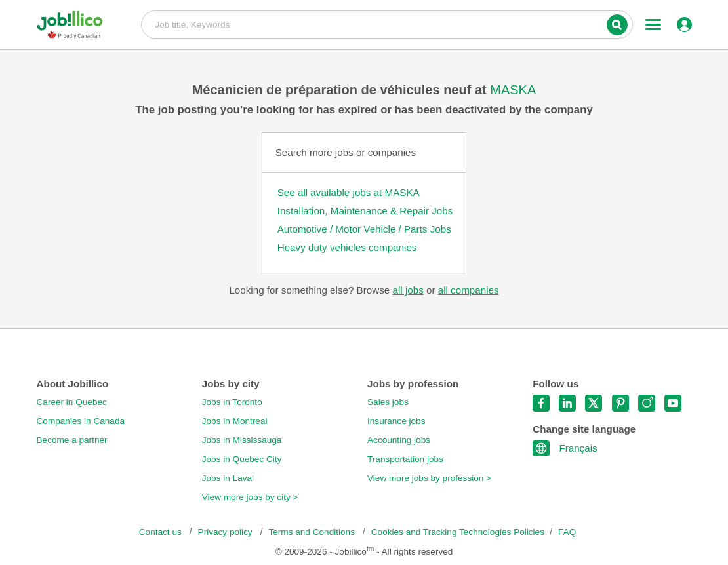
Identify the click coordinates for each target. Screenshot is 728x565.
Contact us (162, 532)
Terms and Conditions (313, 532)
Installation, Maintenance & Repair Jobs (365, 211)
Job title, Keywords (387, 24)
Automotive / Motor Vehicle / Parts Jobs (364, 229)
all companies (469, 290)
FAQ (567, 532)
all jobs (408, 290)
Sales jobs (388, 402)
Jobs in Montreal (235, 421)
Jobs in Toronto (232, 402)
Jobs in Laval (228, 478)
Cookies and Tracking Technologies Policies (458, 532)
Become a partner (72, 440)
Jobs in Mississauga (242, 440)
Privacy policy (227, 532)
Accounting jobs (399, 440)
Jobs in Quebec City (242, 459)
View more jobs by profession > (429, 478)
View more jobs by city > (250, 497)
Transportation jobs (405, 459)
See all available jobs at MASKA (349, 192)
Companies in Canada (81, 421)
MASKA (513, 90)
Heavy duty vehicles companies (347, 247)
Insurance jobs (396, 421)
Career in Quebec (72, 402)
